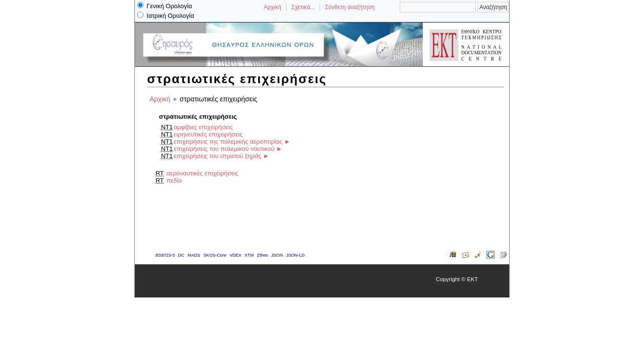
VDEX (235, 255)
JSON (277, 255)
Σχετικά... (303, 7)
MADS (194, 255)
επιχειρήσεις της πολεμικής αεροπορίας (228, 142)
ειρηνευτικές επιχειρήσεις (208, 134)
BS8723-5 (165, 255)
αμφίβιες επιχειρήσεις (203, 127)
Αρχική (272, 7)
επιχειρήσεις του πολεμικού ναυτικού (224, 149)
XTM (249, 255)
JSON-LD (295, 255)
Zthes (263, 255)
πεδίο (174, 180)
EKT (472, 279)
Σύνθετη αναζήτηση (350, 7)
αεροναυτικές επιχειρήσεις (203, 173)
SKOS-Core (215, 255)
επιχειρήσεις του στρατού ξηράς (217, 156)
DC (181, 255)
